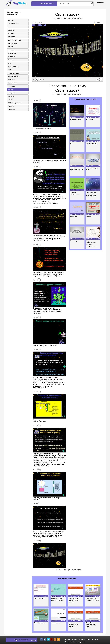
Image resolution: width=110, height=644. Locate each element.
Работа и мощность (92, 144)
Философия (12, 97)
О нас (68, 639)
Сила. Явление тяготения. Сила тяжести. (74, 625)
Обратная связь (92, 639)
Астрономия (12, 27)
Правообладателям (78, 639)
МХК (10, 63)
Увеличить (98, 23)
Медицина (11, 57)
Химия (10, 100)
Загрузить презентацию (47, 4)
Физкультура (12, 93)
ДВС (72, 144)
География (11, 34)
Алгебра (11, 20)
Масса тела (74, 217)
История (11, 47)
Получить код (38, 23)
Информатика (12, 43)
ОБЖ (10, 70)
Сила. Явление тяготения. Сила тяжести (74, 600)
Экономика (12, 110)
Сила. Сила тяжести (40, 599)
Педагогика (12, 80)
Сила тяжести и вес (40, 623)
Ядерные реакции (76, 119)
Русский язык (12, 83)
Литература (12, 50)
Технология (12, 87)
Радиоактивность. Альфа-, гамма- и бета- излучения (92, 194)
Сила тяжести (56, 623)
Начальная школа (14, 67)
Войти (101, 2)
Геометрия (11, 37)
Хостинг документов (79, 642)
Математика (12, 53)
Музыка (11, 60)
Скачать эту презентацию (67, 18)
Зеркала (89, 217)
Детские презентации (15, 40)
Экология (11, 106)
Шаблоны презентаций (15, 103)
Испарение (90, 119)
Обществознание (13, 73)
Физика (10, 90)
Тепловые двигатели (76, 241)
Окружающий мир (14, 77)
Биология (11, 30)
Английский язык (13, 24)
